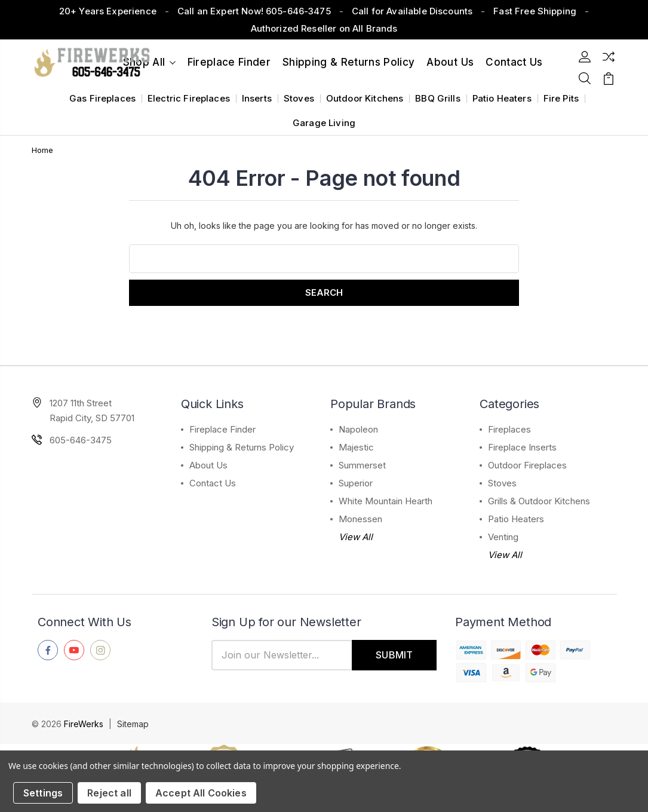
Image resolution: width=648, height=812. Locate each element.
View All (356, 537)
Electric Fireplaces (189, 98)
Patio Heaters (502, 98)
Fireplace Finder (229, 62)
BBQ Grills (438, 98)
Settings (43, 793)
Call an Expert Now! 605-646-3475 (254, 11)
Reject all (109, 793)
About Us (450, 62)
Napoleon (358, 429)
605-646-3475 (81, 440)
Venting (503, 537)
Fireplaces (509, 429)
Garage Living (324, 123)
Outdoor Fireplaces (527, 465)
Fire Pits (561, 98)
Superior (356, 483)
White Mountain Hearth (386, 501)
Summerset (362, 465)
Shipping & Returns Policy (349, 62)
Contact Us (213, 483)
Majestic (356, 447)
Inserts (257, 98)
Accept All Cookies (201, 793)
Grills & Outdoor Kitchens (539, 501)
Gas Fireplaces (102, 98)
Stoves (299, 98)
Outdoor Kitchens (365, 98)
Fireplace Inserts (522, 447)
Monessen (360, 519)
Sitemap (133, 724)
